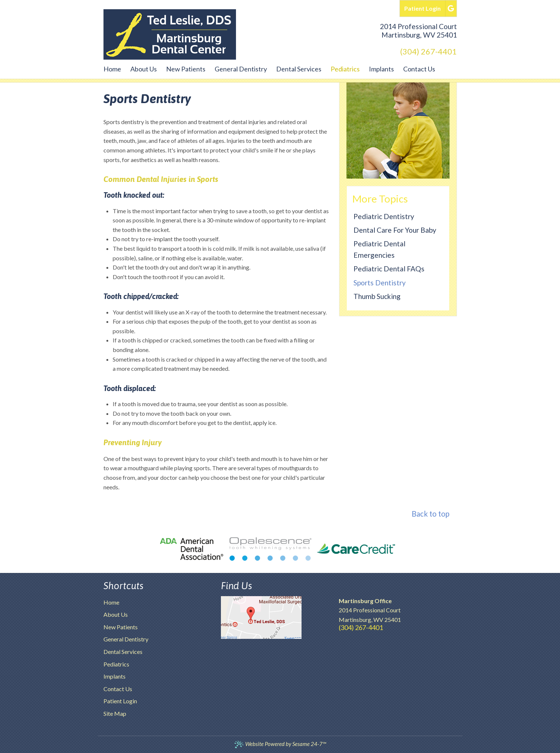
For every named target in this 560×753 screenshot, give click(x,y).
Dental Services (123, 652)
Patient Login (120, 701)
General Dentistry (126, 639)
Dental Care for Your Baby (395, 230)
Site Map (115, 713)
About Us (116, 614)
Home (111, 602)
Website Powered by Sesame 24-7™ (280, 744)
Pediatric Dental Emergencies (379, 249)
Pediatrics (116, 664)
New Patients (121, 627)
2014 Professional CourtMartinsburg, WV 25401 (418, 31)
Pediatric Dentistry (384, 216)
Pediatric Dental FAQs (389, 269)
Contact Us (118, 689)
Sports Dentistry (380, 283)
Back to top (431, 514)
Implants (115, 676)
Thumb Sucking (377, 296)
